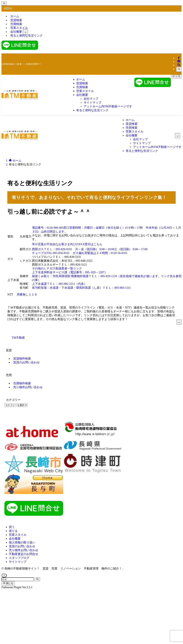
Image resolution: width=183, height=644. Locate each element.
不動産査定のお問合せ (24, 554)
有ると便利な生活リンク (26, 36)
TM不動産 (18, 338)
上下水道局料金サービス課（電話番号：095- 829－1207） (70, 272)
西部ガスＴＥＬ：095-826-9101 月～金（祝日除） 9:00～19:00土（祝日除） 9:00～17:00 (90, 249)
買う (12, 527)
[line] (179, 62)
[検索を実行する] (37, 579)
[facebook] (179, 58)
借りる (13, 531)
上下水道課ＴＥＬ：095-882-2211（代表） (59, 284)
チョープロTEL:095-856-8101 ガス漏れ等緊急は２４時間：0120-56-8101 (80, 253)
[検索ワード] (18, 579)
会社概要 (15, 539)
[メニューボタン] (174, 77)
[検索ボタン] (179, 77)
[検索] (179, 69)
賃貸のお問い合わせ (26, 362)
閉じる (8, 583)
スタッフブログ (19, 558)
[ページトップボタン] (4, 575)
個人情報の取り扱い (22, 542)
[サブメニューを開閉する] (25, 32)
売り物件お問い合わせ (28, 387)
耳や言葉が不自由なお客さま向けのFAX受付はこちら (67, 244)
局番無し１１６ (27, 294)
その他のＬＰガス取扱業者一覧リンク (57, 268)
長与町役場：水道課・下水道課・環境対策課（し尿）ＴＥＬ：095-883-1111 (81, 288)
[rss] (179, 65)
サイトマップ (18, 562)
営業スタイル (18, 535)
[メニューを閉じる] (4, 3)
